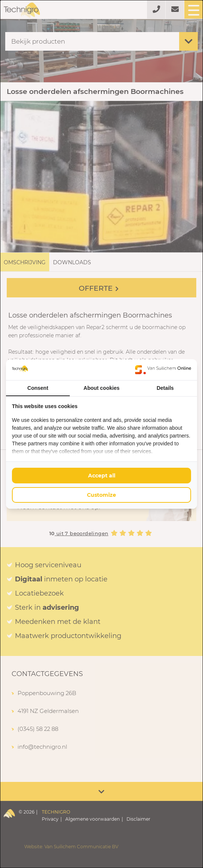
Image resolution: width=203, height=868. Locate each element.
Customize (101, 495)
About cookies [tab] (101, 388)
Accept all (102, 476)
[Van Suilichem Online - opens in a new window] (163, 370)
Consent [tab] (38, 388)
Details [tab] (165, 388)
